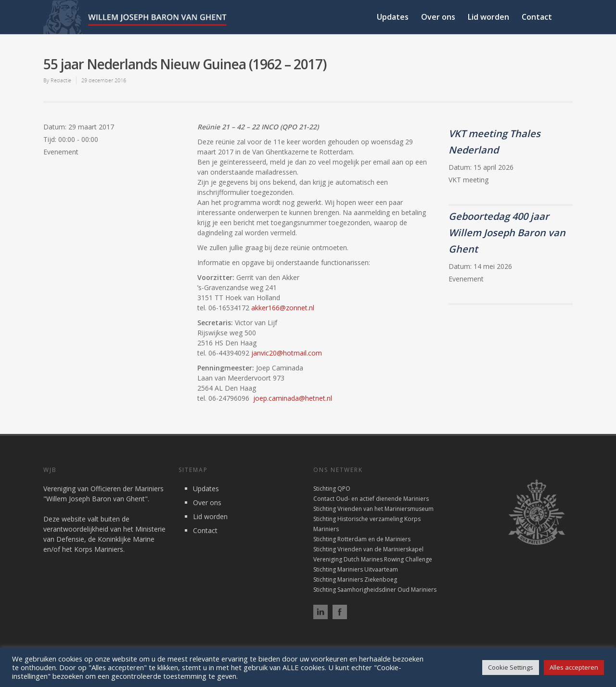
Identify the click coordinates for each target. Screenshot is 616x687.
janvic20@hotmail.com (287, 353)
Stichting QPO (332, 489)
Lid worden (488, 17)
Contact (537, 17)
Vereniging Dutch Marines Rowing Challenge (373, 559)
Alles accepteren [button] (574, 667)
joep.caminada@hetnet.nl (293, 398)
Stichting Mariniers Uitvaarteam (356, 569)
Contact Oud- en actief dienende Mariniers (371, 499)
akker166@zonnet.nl (283, 308)
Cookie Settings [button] (511, 667)
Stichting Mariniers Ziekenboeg (355, 579)
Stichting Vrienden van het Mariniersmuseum (373, 509)
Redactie (61, 80)
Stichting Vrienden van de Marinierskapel (368, 549)
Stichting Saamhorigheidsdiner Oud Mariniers (375, 590)
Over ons (438, 17)
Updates (393, 17)
